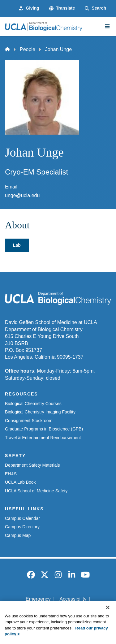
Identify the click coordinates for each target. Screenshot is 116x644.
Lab (17, 245)
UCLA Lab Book (20, 482)
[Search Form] (95, 8)
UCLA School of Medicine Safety (36, 491)
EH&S (11, 474)
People (28, 49)
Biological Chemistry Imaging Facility (40, 412)
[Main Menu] (107, 26)
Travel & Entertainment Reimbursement (43, 438)
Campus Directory (22, 527)
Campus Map (18, 535)
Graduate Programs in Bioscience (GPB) (44, 429)
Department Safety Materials (32, 465)
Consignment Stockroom (29, 421)
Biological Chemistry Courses (33, 404)
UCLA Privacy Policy (56, 609)
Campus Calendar (22, 518)
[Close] (108, 617)
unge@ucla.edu (22, 195)
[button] (62, 8)
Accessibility (73, 599)
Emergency (38, 599)
